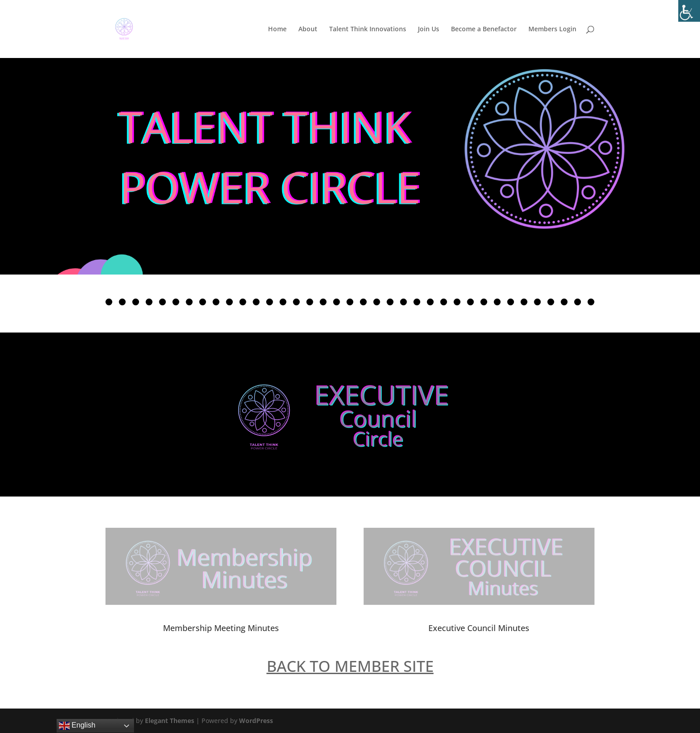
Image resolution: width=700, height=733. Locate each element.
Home (277, 29)
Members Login (552, 29)
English (77, 726)
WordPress (256, 721)
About (308, 29)
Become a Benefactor (484, 29)
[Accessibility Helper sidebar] (689, 11)
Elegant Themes (170, 721)
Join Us (429, 29)
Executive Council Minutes (479, 628)
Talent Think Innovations (368, 29)
